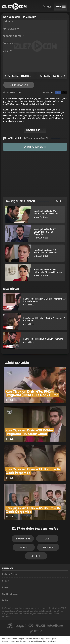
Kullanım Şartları (10, 574)
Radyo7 (21, 626)
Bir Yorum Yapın (35, 147)
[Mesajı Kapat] (67, 640)
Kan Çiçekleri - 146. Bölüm (52, 76)
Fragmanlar (19, 85)
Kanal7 (10, 626)
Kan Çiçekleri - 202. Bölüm (18, 76)
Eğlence (48, 547)
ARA (47, 7)
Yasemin (36, 631)
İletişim (6, 600)
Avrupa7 (31, 626)
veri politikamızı (37, 641)
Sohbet (36, 556)
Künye (5, 587)
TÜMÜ (60, 201)
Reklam (6, 581)
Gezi (47, 539)
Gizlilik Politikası (10, 594)
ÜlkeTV (41, 626)
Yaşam (24, 547)
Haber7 (55, 626)
